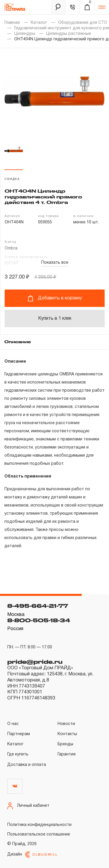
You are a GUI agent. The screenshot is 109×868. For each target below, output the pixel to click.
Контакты (67, 734)
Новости (66, 724)
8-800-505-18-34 (39, 620)
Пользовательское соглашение (39, 834)
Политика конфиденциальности (39, 825)
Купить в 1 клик (55, 319)
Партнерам (19, 734)
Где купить (18, 754)
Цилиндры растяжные (69, 34)
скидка (12, 179)
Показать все (55, 263)
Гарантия (67, 754)
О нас (13, 724)
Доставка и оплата (27, 765)
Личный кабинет (28, 806)
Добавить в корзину (55, 298)
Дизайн (32, 855)
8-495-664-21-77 (38, 606)
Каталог (39, 23)
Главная (12, 23)
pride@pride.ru (35, 662)
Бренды (65, 744)
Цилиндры (25, 34)
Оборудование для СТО (83, 23)
